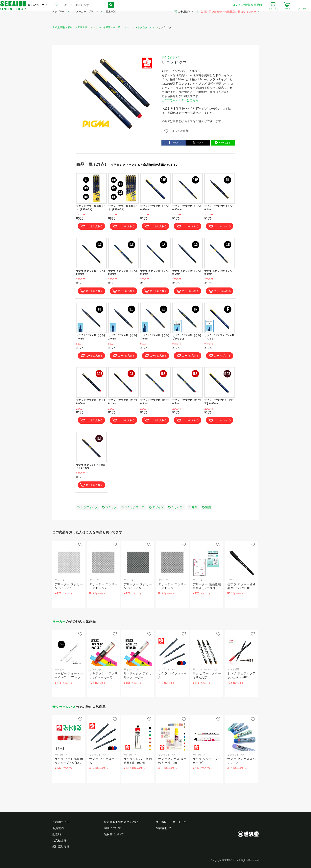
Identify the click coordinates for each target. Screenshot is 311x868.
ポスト (198, 143)
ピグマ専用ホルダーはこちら (180, 100)
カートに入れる (91, 227)
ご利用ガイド (186, 18)
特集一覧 (111, 17)
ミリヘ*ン (176, 509)
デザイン (156, 509)
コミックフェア (133, 509)
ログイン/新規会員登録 (195, 8)
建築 (193, 509)
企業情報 (163, 828)
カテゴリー (59, 17)
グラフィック (88, 509)
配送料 (57, 834)
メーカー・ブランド (87, 17)
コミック (109, 509)
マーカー (59, 624)
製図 (207, 509)
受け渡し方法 (61, 846)
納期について (112, 828)
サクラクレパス (171, 57)
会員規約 (58, 828)
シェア (174, 143)
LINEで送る (223, 143)
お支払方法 (60, 840)
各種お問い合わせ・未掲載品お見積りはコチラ (230, 18)
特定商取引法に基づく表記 (121, 822)
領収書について (114, 834)
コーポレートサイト (170, 822)
